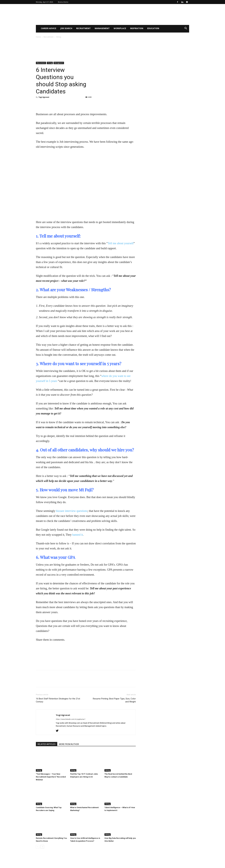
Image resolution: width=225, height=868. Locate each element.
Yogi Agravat (44, 97)
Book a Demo (63, 2)
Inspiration (137, 28)
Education (153, 28)
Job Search (66, 28)
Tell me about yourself (121, 243)
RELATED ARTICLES (47, 744)
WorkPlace (120, 28)
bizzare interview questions (72, 511)
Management (102, 28)
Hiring (50, 63)
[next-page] (42, 847)
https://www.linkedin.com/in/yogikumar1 (71, 719)
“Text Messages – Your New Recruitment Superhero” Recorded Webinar (51, 777)
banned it (77, 535)
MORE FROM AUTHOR (69, 744)
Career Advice (49, 28)
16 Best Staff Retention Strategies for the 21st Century (58, 700)
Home (38, 37)
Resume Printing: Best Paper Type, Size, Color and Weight (114, 700)
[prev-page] (38, 847)
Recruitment (83, 28)
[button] (186, 29)
